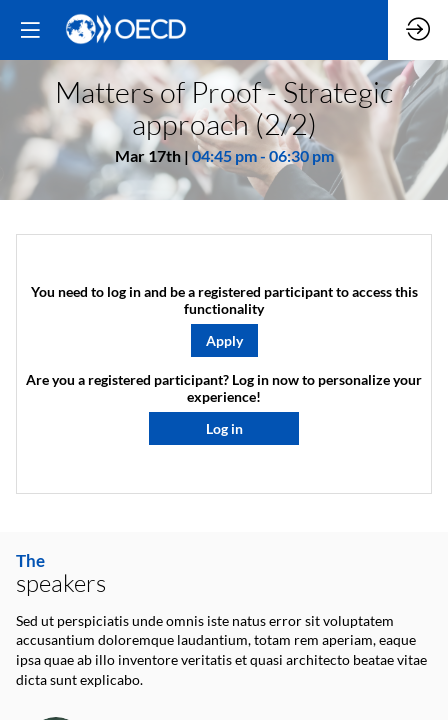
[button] (224, 340)
